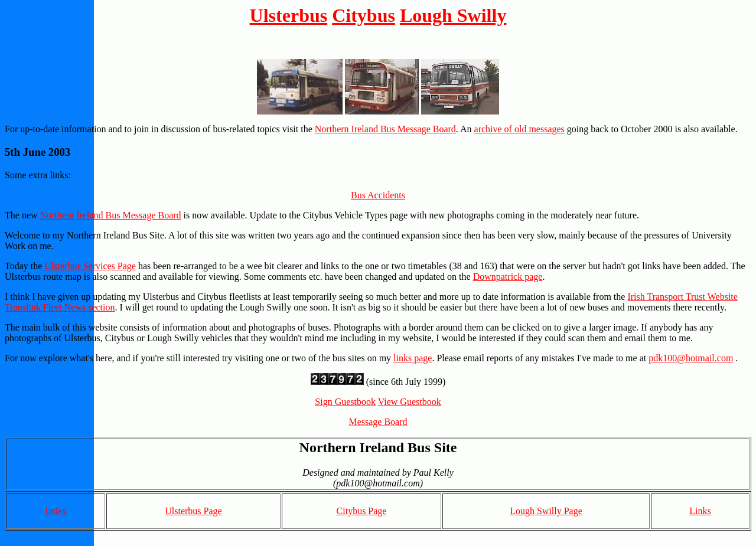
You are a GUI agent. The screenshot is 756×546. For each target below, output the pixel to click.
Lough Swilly (453, 15)
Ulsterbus (289, 15)
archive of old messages (519, 129)
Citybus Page (362, 511)
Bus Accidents (378, 195)
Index (56, 511)
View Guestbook (410, 402)
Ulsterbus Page (193, 511)
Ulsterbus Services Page (90, 266)
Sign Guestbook (345, 402)
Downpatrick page (508, 277)
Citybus (364, 15)
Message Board (378, 422)
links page (413, 358)
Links (700, 511)
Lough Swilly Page (546, 511)
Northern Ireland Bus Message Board (385, 129)
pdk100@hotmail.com (691, 358)
